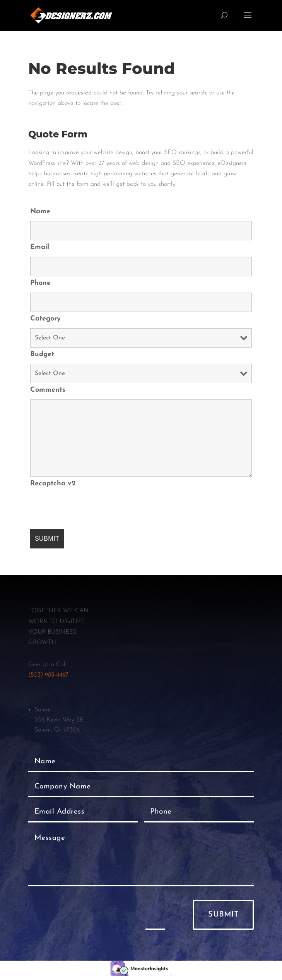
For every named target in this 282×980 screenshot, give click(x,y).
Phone (40, 283)
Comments (48, 390)
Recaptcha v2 (53, 484)
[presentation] (89, 508)
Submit (223, 915)
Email (40, 247)
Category (45, 319)
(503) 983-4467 (48, 675)
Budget (42, 354)
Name (40, 212)
